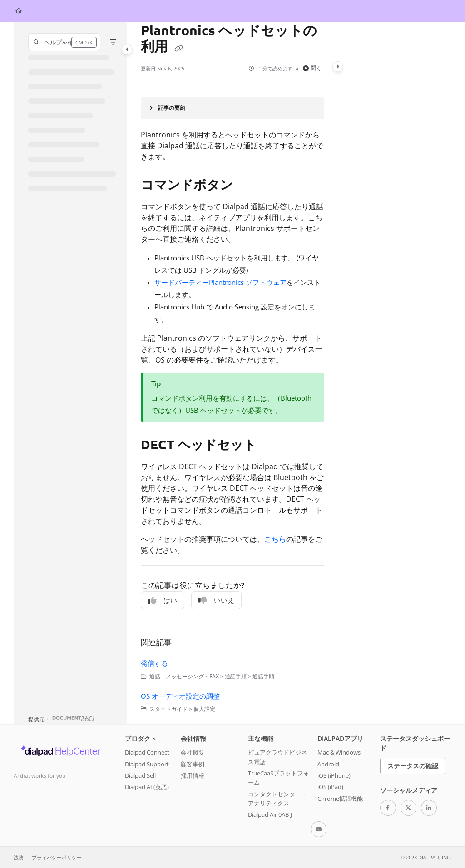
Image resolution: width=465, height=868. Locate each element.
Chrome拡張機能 (340, 799)
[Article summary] (232, 108)
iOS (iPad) (330, 787)
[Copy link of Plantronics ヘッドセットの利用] (178, 48)
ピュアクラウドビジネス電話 (277, 757)
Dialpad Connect (147, 752)
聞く (312, 68)
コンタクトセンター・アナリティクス (277, 799)
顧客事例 (193, 764)
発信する (154, 663)
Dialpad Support (147, 764)
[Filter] (113, 42)
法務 (19, 857)
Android (328, 764)
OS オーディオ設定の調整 (180, 696)
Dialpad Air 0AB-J (270, 814)
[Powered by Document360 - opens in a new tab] (61, 718)
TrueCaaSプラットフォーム (278, 778)
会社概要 (193, 752)
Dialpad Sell (140, 775)
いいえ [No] (216, 600)
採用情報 (193, 775)
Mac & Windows (339, 752)
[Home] (19, 11)
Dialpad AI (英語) (147, 787)
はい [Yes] (163, 600)
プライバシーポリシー (57, 857)
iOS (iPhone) (334, 775)
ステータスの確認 (413, 766)
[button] (64, 42)
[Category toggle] (127, 49)
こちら (275, 539)
